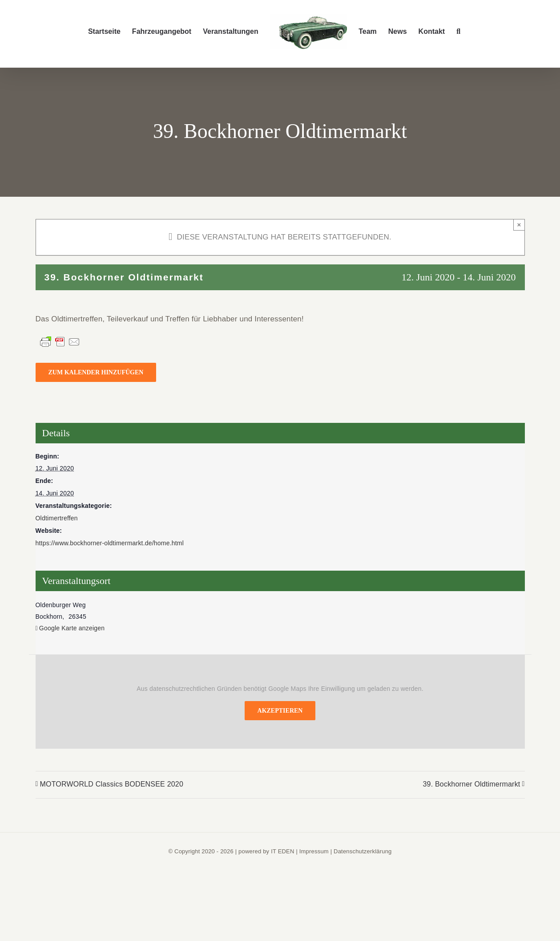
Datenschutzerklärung (363, 851)
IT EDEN (282, 851)
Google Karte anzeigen (72, 628)
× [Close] (519, 225)
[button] (458, 32)
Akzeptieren (280, 711)
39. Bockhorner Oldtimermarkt (471, 784)
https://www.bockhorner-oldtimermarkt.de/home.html (110, 543)
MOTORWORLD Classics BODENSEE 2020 (112, 784)
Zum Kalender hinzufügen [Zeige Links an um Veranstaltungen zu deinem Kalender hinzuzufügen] (96, 372)
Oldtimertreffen (57, 518)
